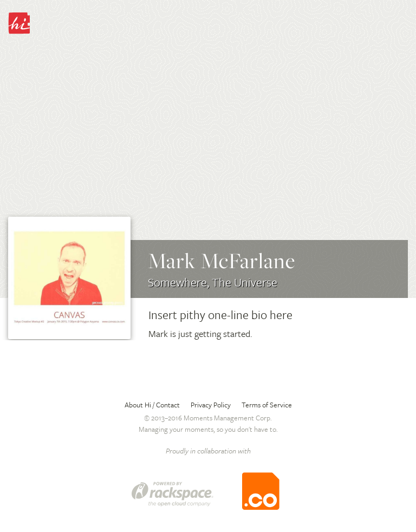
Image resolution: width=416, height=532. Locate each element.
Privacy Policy (211, 405)
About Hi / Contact (152, 405)
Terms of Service (267, 405)
